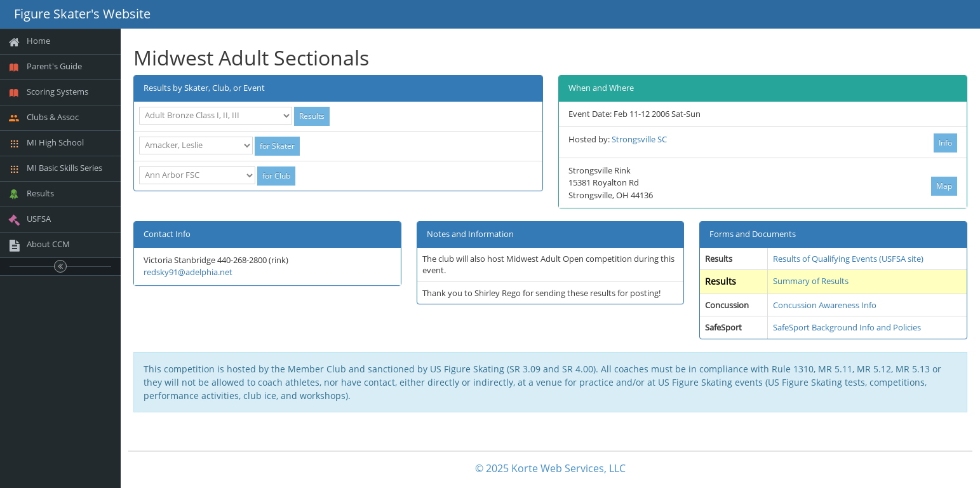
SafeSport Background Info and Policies (847, 327)
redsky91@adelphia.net (188, 272)
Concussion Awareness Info (825, 305)
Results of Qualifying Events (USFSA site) (848, 259)
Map (944, 186)
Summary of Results (811, 281)
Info (945, 143)
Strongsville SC (639, 139)
